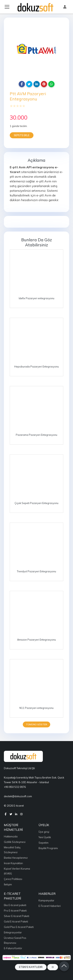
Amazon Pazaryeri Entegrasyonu (36, 640)
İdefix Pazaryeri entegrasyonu (36, 298)
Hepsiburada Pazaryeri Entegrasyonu (36, 367)
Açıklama (36, 160)
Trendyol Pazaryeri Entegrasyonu (36, 571)
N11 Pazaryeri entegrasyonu (36, 708)
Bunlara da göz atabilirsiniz (37, 242)
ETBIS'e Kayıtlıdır (31, 967)
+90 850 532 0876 (15, 787)
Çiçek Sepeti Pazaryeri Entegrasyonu (36, 503)
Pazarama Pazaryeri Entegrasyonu (36, 435)
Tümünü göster (36, 724)
